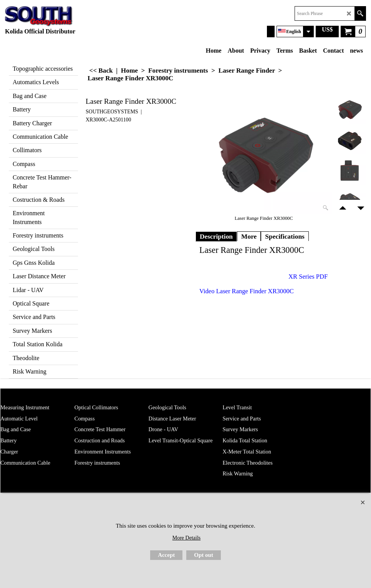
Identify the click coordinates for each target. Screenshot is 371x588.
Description (216, 236)
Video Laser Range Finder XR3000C (247, 291)
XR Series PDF (308, 277)
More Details (186, 538)
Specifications (285, 236)
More (249, 236)
